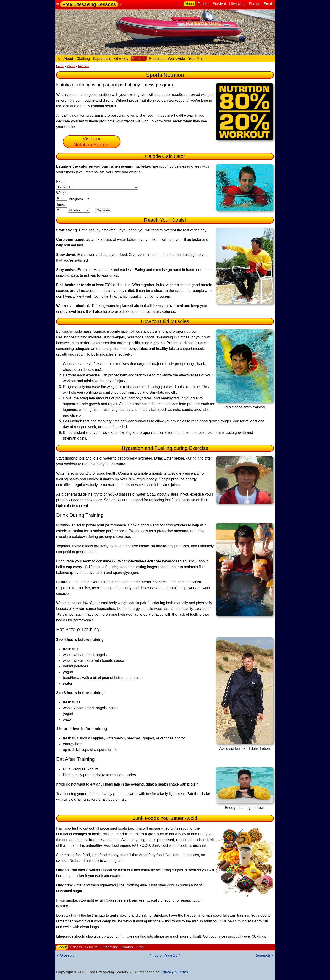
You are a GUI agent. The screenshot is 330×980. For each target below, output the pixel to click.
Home (60, 66)
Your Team (197, 59)
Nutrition (139, 59)
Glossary (121, 59)
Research (157, 59)
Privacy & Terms (175, 972)
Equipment (102, 59)
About (190, 4)
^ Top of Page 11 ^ (165, 955)
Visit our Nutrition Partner (92, 142)
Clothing (83, 59)
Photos (255, 4)
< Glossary (66, 955)
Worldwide (176, 59)
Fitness (203, 4)
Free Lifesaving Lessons (89, 4)
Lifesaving (237, 4)
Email (268, 4)
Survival (219, 4)
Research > (264, 955)
